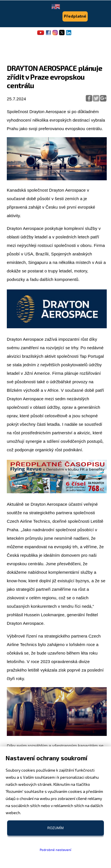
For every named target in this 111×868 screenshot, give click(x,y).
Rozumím (55, 828)
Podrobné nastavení (55, 850)
